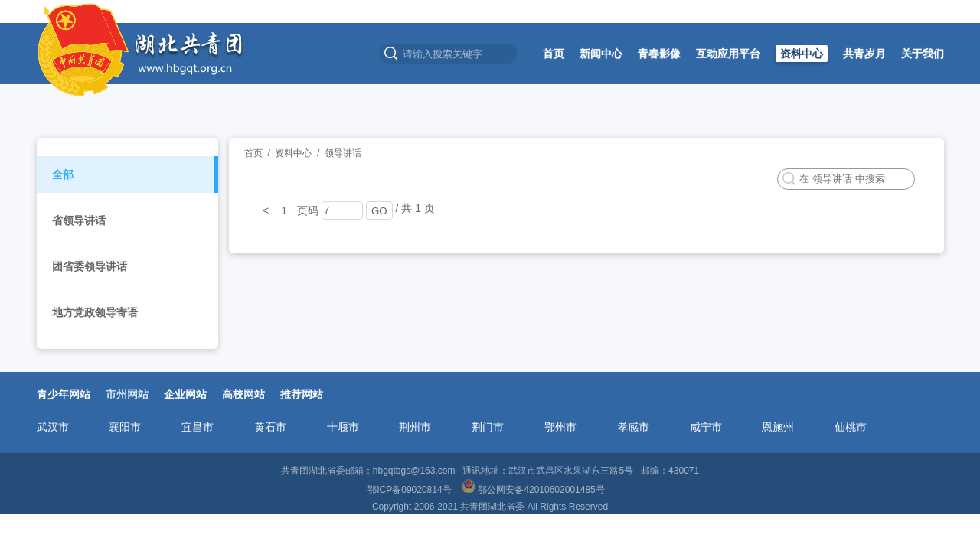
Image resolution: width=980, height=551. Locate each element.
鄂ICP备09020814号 (411, 490)
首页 (554, 54)
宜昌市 (198, 427)
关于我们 (923, 54)
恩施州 (778, 427)
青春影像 (659, 54)
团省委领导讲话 (90, 266)
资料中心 (802, 54)
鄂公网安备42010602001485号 (534, 490)
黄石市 (270, 427)
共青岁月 (864, 54)
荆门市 (488, 427)
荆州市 (415, 427)
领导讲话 (343, 153)
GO (379, 211)
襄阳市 (125, 427)
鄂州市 (560, 427)
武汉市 (53, 427)
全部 (63, 174)
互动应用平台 (728, 54)
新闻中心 (601, 54)
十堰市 (343, 427)
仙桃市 (851, 427)
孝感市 (633, 427)
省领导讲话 (79, 220)
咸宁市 (706, 427)
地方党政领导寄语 (95, 312)
